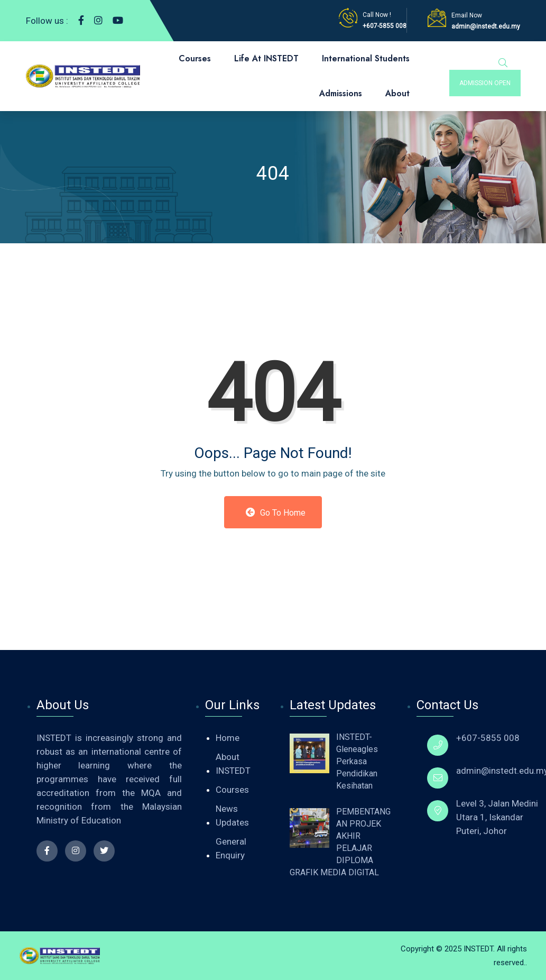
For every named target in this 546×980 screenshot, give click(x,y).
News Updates (232, 816)
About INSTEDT (233, 764)
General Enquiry (231, 848)
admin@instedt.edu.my (486, 26)
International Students (366, 58)
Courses (195, 58)
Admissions (341, 93)
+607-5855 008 (385, 26)
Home (228, 738)
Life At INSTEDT (266, 58)
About (397, 93)
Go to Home (276, 512)
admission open (485, 83)
